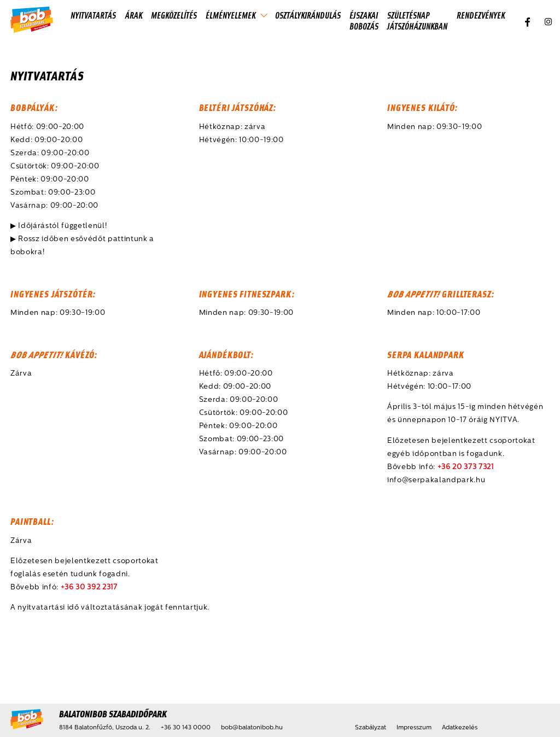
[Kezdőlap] (32, 21)
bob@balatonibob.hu (252, 728)
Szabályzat (371, 728)
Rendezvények (481, 15)
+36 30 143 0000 (186, 728)
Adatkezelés (460, 728)
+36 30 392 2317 (89, 587)
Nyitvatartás (93, 15)
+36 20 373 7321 (466, 467)
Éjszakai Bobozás (364, 21)
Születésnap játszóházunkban (417, 21)
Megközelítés (174, 15)
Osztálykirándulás (308, 15)
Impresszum (414, 728)
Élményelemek (231, 15)
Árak (134, 15)
